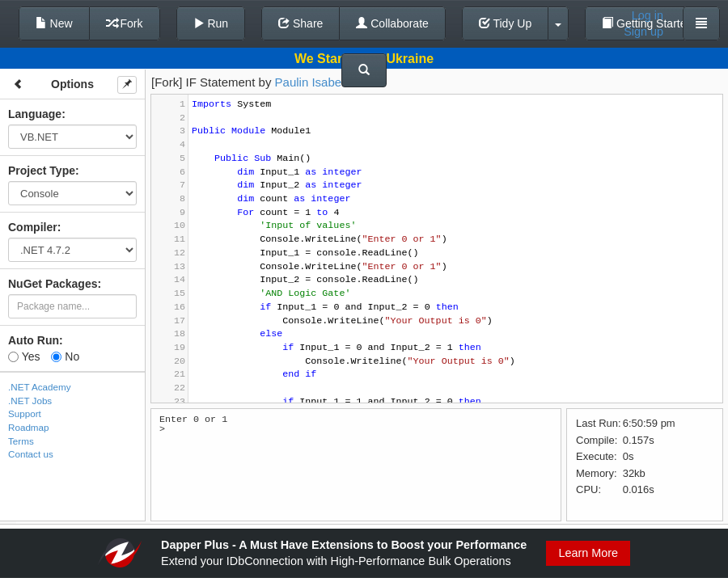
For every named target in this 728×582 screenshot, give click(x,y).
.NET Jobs (30, 401)
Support (25, 413)
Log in (648, 15)
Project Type (42, 171)
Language (35, 114)
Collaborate (392, 23)
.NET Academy (40, 387)
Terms (21, 441)
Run (211, 23)
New (54, 23)
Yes (24, 356)
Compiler (33, 227)
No (65, 356)
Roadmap (29, 427)
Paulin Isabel (310, 82)
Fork (125, 23)
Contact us (31, 454)
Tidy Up (505, 23)
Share (301, 23)
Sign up (643, 32)
